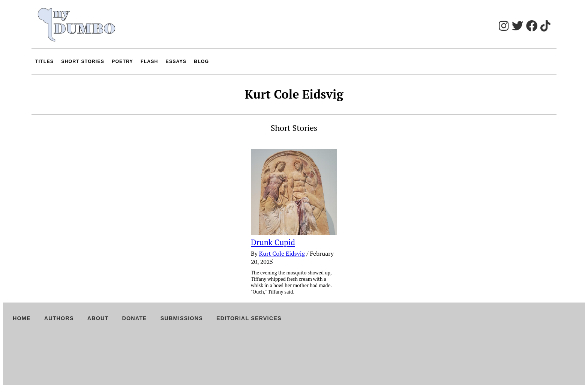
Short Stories (83, 61)
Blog (201, 61)
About (98, 318)
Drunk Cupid (273, 242)
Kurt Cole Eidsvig (282, 253)
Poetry (122, 61)
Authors (59, 318)
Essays (176, 61)
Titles (44, 61)
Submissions (182, 318)
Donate (134, 318)
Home (22, 318)
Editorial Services (249, 318)
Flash (149, 61)
